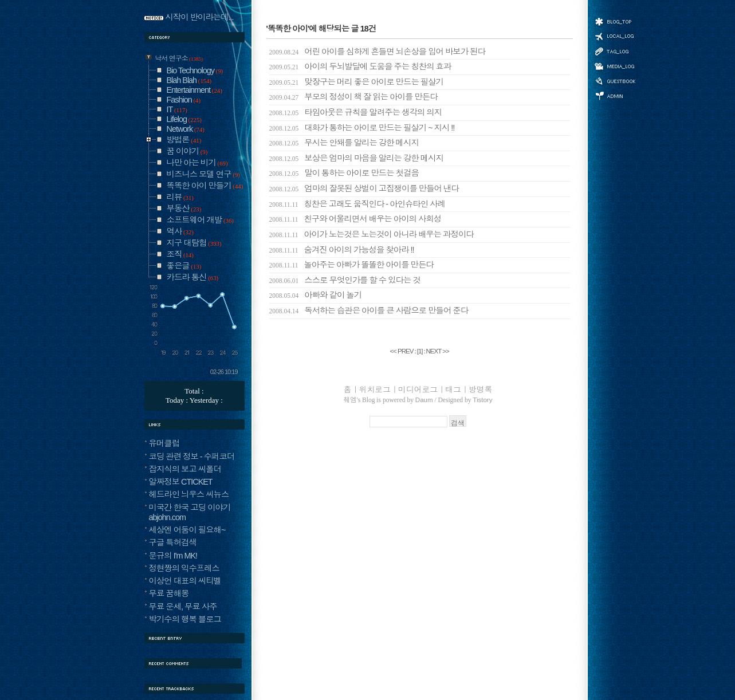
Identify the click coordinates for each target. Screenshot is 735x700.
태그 (615, 51)
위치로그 (615, 36)
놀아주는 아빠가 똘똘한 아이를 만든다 (351, 265)
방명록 (615, 80)
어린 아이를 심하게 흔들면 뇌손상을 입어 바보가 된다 (377, 52)
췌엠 (350, 400)
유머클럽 (164, 443)
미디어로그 (615, 66)
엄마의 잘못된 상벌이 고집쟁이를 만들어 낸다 (364, 188)
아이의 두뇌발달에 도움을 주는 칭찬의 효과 (360, 66)
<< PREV (402, 351)
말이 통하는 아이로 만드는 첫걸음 (344, 173)
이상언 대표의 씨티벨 (185, 581)
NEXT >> (437, 351)
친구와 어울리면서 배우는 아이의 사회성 (355, 219)
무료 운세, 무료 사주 (183, 607)
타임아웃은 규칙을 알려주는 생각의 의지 (355, 112)
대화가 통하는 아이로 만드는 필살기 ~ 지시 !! (362, 128)
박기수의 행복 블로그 (185, 619)
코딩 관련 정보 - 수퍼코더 (192, 457)
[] (420, 351)
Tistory (482, 400)
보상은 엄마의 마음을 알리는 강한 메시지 (356, 158)
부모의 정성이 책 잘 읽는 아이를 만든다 (353, 97)
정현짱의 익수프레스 (184, 568)
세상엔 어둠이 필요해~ (187, 530)
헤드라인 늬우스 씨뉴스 (189, 494)
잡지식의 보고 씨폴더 (185, 469)
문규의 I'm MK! (173, 556)
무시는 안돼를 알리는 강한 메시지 (344, 143)
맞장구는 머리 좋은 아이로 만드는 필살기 (356, 82)
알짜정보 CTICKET (181, 482)
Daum (424, 400)
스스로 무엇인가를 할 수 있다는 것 (345, 280)
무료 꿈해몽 (169, 593)
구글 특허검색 (173, 542)
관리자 (615, 95)
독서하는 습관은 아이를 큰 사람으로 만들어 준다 (369, 310)
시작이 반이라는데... (200, 17)
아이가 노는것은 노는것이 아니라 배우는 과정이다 (372, 234)
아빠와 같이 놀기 (316, 295)
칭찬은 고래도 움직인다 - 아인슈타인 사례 (357, 204)
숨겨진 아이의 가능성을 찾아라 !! (342, 250)
